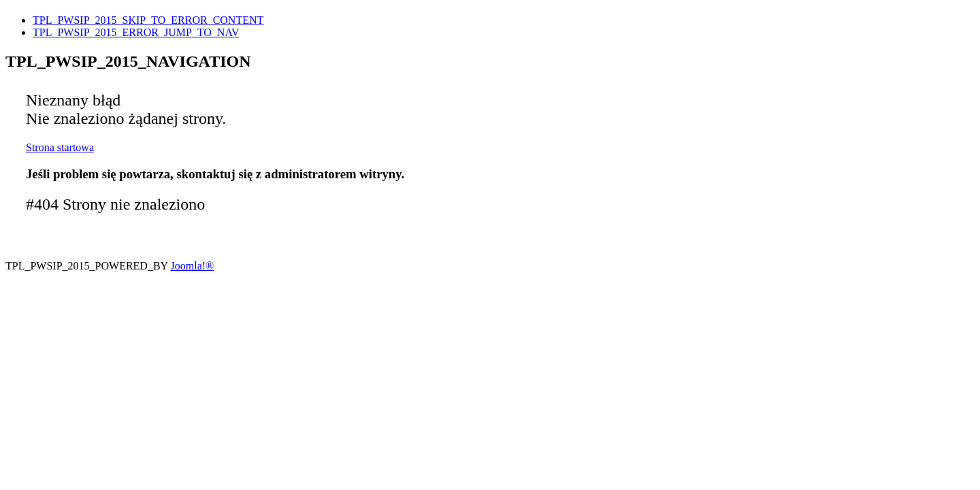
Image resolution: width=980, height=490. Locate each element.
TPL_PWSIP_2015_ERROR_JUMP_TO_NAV (136, 32)
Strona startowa (60, 147)
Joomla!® (193, 266)
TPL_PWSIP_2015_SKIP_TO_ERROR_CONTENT (148, 20)
